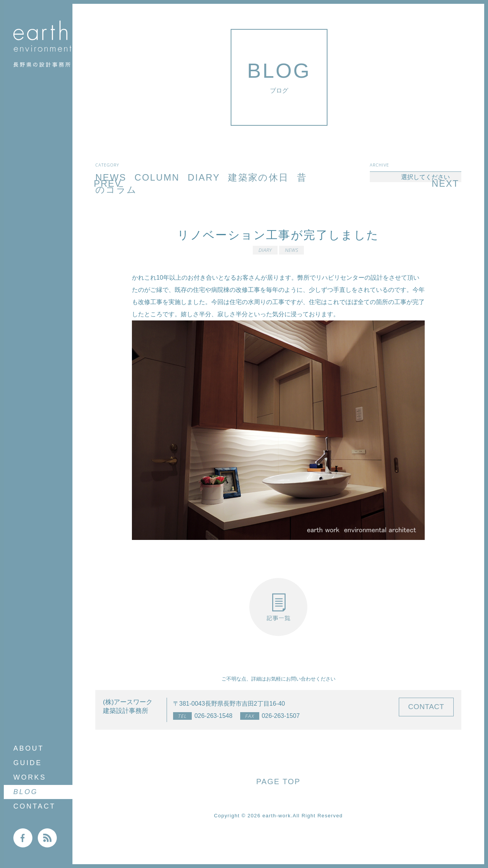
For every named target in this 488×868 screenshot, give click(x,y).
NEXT (445, 183)
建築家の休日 (258, 177)
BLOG (26, 792)
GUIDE (28, 763)
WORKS (30, 777)
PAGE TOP (278, 782)
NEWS (291, 250)
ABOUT (29, 748)
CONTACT (35, 806)
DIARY (204, 177)
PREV (108, 183)
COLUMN (157, 177)
